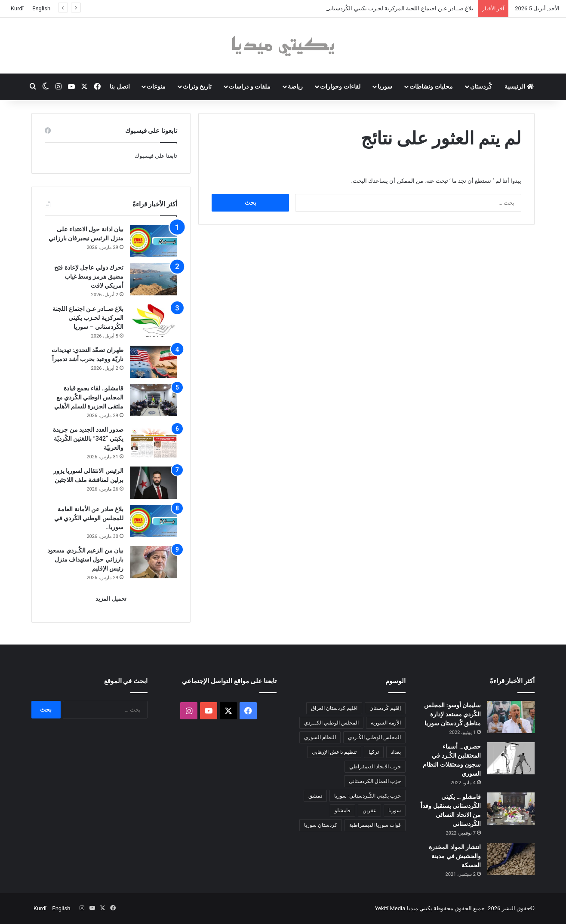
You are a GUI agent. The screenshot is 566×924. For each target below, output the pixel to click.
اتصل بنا (120, 86)
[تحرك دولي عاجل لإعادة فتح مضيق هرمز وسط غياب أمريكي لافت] (154, 279)
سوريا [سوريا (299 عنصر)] (395, 810)
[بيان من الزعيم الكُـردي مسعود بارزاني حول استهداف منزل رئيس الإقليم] (154, 562)
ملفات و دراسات (250, 86)
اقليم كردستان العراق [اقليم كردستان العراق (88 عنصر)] (334, 708)
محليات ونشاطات (431, 86)
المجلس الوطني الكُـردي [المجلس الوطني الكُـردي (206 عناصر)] (374, 737)
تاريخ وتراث (197, 86)
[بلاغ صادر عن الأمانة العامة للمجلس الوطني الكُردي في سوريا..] (154, 521)
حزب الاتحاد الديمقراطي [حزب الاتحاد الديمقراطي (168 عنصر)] (375, 767)
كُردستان (481, 86)
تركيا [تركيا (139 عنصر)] (374, 752)
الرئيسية (519, 86)
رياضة (295, 86)
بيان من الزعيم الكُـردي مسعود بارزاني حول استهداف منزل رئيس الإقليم (85, 559)
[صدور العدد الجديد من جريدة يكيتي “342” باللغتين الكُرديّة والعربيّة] (154, 441)
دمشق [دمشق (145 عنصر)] (315, 796)
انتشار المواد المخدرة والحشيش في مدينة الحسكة (455, 856)
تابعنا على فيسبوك (156, 156)
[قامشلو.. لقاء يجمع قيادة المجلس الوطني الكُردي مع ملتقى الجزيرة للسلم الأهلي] (154, 400)
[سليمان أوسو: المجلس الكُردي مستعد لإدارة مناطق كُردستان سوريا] (511, 717)
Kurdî (17, 8)
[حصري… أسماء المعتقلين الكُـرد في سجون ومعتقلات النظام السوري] (511, 758)
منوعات (156, 86)
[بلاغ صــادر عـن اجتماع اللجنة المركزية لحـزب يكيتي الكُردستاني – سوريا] (154, 321)
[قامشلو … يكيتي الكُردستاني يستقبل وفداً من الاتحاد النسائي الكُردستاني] (511, 809)
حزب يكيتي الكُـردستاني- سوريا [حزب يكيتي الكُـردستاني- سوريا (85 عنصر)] (368, 796)
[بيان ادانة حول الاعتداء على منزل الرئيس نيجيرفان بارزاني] (154, 241)
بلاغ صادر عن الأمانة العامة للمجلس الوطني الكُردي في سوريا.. (89, 518)
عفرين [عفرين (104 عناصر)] (369, 810)
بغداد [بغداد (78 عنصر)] (396, 752)
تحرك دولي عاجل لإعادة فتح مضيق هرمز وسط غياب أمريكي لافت (89, 276)
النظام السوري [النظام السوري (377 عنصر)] (320, 737)
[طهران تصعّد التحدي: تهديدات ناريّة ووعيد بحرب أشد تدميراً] (154, 362)
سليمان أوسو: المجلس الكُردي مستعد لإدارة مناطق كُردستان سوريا (452, 714)
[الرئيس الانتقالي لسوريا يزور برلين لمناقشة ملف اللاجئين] (154, 483)
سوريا (385, 86)
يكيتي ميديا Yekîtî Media (404, 908)
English (41, 8)
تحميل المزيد (111, 599)
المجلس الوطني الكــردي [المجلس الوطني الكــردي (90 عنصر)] (331, 723)
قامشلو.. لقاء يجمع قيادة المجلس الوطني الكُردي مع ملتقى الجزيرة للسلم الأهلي (89, 397)
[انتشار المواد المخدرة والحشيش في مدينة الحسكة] (511, 859)
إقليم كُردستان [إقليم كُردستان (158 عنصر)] (385, 708)
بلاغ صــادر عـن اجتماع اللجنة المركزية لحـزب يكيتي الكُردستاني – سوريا (88, 318)
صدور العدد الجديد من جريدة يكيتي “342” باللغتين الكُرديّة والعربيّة (88, 439)
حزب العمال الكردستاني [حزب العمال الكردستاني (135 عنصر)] (375, 781)
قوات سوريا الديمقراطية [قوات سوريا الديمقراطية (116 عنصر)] (375, 825)
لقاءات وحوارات (340, 86)
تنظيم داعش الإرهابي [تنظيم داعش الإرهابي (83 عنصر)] (334, 752)
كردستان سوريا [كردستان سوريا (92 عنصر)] (321, 825)
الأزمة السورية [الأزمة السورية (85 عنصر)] (386, 723)
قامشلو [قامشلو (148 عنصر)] (343, 810)
